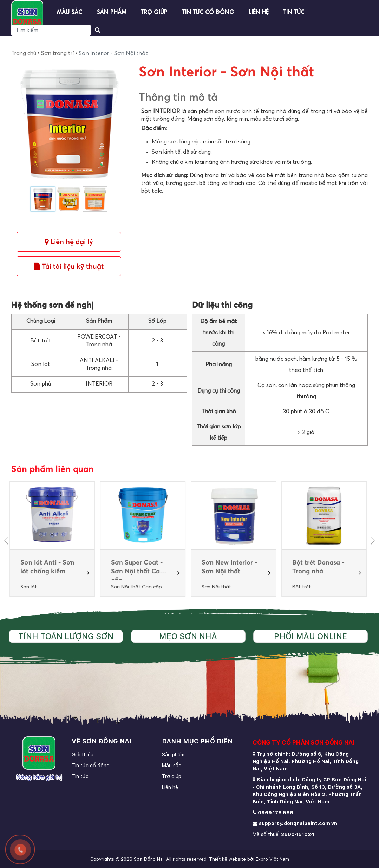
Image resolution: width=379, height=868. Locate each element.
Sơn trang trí (57, 53)
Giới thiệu (83, 755)
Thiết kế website (227, 859)
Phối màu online (311, 636)
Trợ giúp (154, 11)
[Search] (51, 30)
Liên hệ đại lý (69, 242)
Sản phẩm (112, 11)
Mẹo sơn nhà (188, 636)
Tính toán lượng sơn (66, 636)
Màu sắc (70, 11)
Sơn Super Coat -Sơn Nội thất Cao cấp (139, 568)
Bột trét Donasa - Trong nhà (320, 567)
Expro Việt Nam (272, 859)
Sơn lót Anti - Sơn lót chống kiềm (49, 567)
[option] (54, 539)
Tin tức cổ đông (208, 11)
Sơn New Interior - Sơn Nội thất (231, 567)
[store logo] (27, 16)
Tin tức (294, 11)
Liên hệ (259, 11)
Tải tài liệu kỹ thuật (69, 266)
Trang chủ (24, 53)
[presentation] (8, 541)
